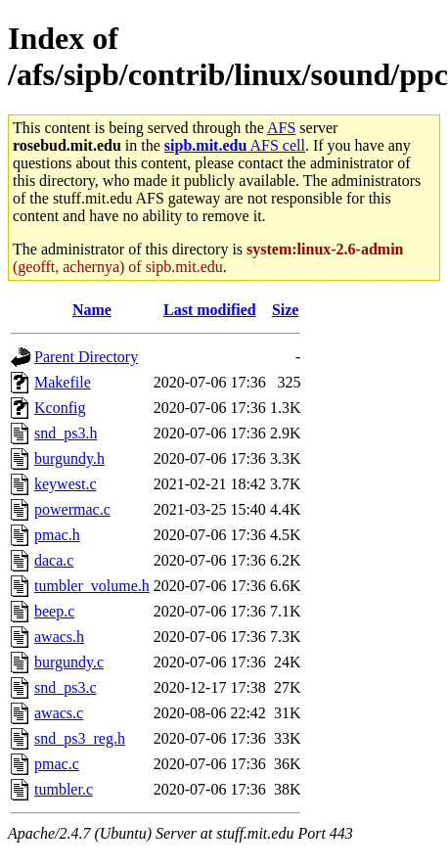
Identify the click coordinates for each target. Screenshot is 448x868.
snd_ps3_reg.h (80, 738)
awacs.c (59, 713)
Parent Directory (86, 357)
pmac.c (57, 764)
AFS (281, 128)
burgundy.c (69, 662)
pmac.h (57, 535)
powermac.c (72, 509)
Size (286, 310)
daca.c (54, 560)
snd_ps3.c (66, 687)
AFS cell (235, 145)
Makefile (63, 382)
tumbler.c (64, 789)
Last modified (210, 310)
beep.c (54, 611)
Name (92, 310)
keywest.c (66, 484)
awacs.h (59, 637)
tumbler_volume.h (92, 586)
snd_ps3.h (66, 433)
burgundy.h (69, 458)
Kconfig (60, 408)
